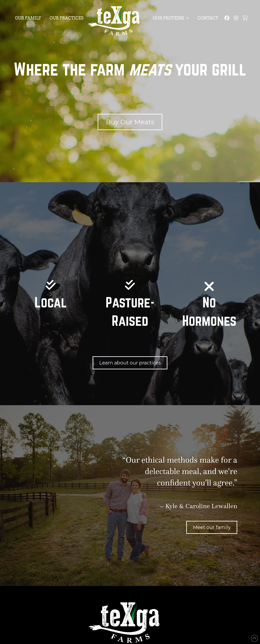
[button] (245, 18)
